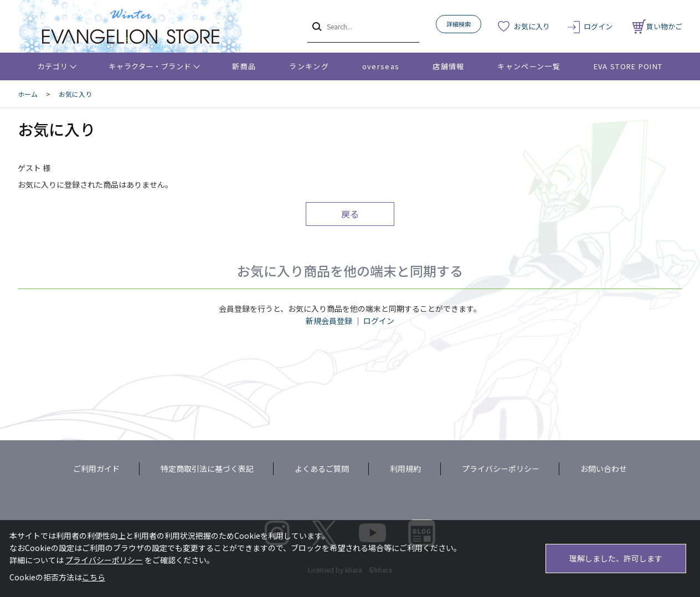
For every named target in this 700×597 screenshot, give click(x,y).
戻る (350, 214)
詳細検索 (459, 24)
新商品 (244, 66)
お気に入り (532, 26)
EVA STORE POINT (628, 66)
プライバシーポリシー (501, 469)
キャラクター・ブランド (150, 66)
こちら (94, 577)
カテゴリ (53, 66)
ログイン (598, 26)
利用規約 (405, 469)
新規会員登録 (329, 321)
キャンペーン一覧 (529, 66)
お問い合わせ (604, 469)
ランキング (309, 66)
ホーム (28, 94)
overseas (381, 66)
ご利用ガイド (96, 469)
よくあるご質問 (322, 469)
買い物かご (657, 26)
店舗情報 (448, 66)
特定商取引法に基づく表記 (207, 469)
